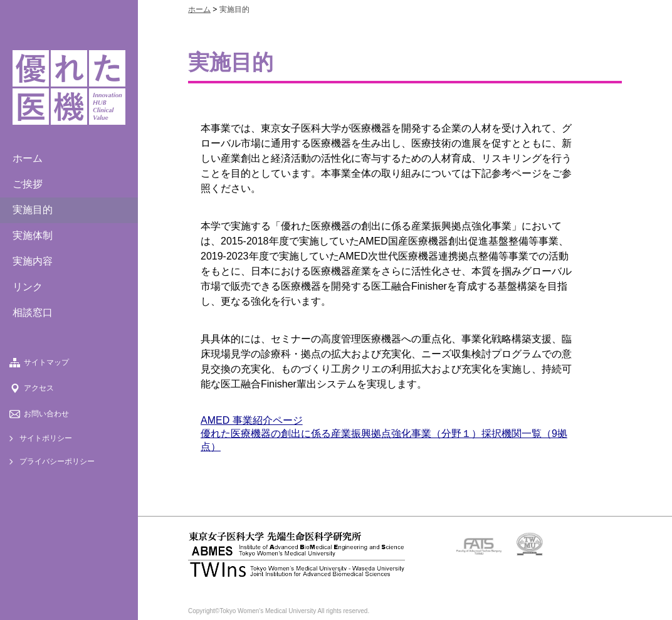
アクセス (39, 388)
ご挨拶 (28, 184)
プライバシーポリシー (57, 461)
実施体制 (33, 235)
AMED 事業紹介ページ (252, 420)
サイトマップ (46, 362)
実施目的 (33, 210)
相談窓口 (33, 313)
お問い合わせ (46, 414)
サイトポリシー (46, 438)
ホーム (28, 158)
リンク (28, 287)
